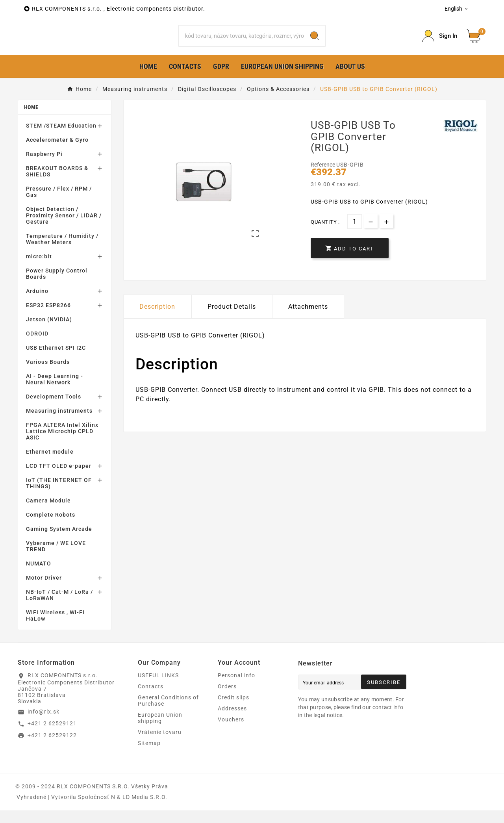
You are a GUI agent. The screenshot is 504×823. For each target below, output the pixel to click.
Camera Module (48, 513)
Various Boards (48, 374)
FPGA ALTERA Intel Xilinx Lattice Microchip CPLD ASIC (62, 444)
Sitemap (149, 756)
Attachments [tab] (308, 319)
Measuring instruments (59, 423)
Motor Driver (44, 590)
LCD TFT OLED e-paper (59, 478)
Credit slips (233, 710)
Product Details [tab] (232, 319)
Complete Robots (51, 527)
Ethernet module (50, 464)
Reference (323, 177)
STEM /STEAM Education (61, 138)
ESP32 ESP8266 (48, 318)
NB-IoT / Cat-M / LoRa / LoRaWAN (59, 608)
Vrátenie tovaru (160, 745)
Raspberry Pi (44, 167)
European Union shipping (160, 730)
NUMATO (39, 576)
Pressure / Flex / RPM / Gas (59, 204)
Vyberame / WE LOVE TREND (56, 559)
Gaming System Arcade (59, 541)
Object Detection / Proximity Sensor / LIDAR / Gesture (64, 228)
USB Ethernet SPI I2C (56, 360)
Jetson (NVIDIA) (49, 332)
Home (31, 120)
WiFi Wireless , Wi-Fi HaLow (55, 628)
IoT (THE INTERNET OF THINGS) (59, 496)
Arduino (37, 304)
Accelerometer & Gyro (57, 152)
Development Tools (54, 409)
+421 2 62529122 (52, 747)
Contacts (151, 699)
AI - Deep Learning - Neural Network (55, 392)
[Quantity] (355, 234)
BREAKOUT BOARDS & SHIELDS (57, 184)
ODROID (37, 346)
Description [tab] (157, 319)
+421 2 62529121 (52, 736)
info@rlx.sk (44, 724)
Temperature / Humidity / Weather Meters (62, 252)
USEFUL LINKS (158, 688)
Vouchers (231, 732)
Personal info (236, 688)
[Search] (242, 42)
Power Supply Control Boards (57, 286)
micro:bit (39, 269)
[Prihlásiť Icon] (440, 42)
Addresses (232, 721)
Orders (227, 699)
